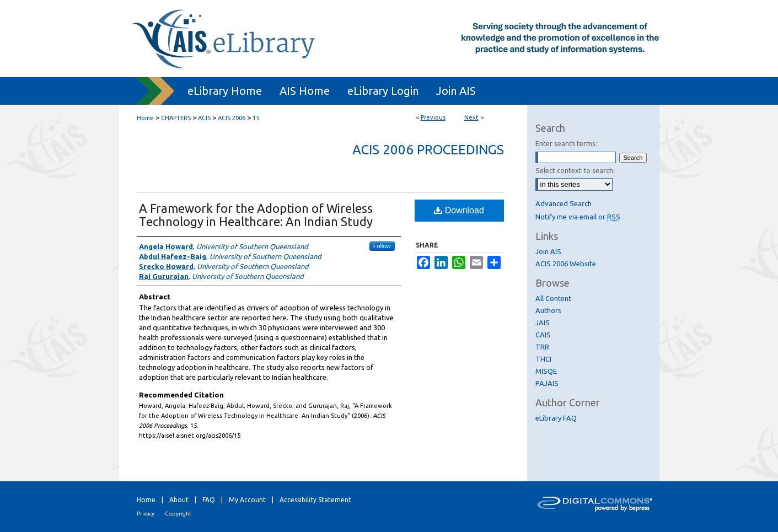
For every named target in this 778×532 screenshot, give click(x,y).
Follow (382, 246)
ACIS (204, 118)
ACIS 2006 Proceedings (428, 150)
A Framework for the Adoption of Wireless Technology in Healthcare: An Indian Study (256, 215)
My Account (247, 500)
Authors (548, 310)
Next (471, 117)
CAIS (543, 335)
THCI (543, 359)
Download (459, 210)
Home (145, 118)
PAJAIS (547, 383)
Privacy (146, 514)
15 (256, 118)
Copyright (178, 514)
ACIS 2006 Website (566, 264)
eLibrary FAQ (556, 418)
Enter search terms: (566, 143)
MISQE (546, 371)
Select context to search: (575, 170)
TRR (542, 347)
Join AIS (548, 251)
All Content (553, 298)
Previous (433, 117)
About (179, 500)
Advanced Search (564, 203)
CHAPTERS (176, 118)
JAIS (543, 323)
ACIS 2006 (232, 118)
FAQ (209, 500)
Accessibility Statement (315, 500)
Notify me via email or (578, 217)
